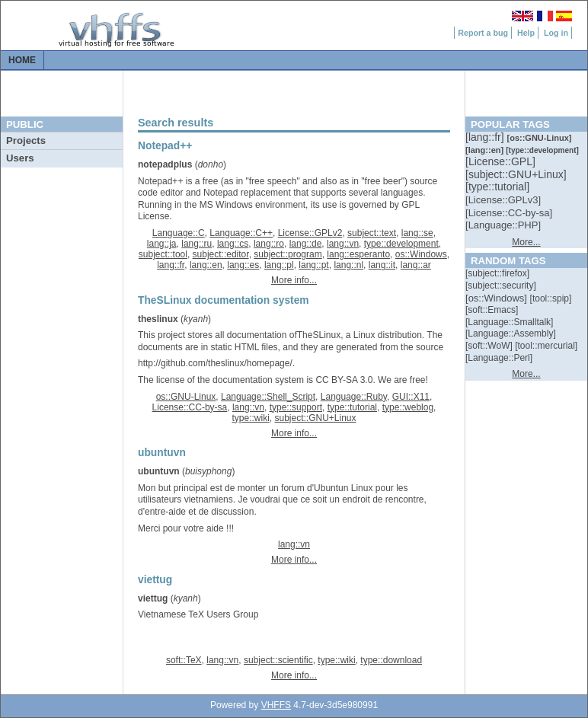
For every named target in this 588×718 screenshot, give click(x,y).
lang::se (417, 233)
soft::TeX (184, 660)
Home (22, 60)
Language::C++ (241, 233)
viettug (153, 598)
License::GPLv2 (310, 233)
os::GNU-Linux (186, 397)
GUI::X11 (411, 397)
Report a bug (483, 33)
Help (526, 33)
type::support (296, 407)
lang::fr (171, 265)
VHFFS (276, 705)
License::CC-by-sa (190, 407)
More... (526, 242)
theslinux (158, 319)
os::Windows (421, 254)
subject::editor (221, 254)
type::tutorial (352, 407)
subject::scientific (278, 660)
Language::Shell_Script (268, 397)
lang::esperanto (358, 254)
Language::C (179, 233)
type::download (391, 660)
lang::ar (416, 265)
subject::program (288, 254)
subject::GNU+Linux (315, 418)
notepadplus (165, 164)
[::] (486, 137)
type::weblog (408, 407)
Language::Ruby (354, 397)
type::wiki (250, 418)
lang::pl (279, 265)
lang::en (206, 265)
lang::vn (343, 244)
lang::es (243, 265)
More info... (294, 280)
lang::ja (162, 244)
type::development (401, 244)
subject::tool (163, 254)
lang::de (306, 244)
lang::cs (233, 244)
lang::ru (197, 244)
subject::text (372, 233)
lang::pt (313, 265)
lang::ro (269, 244)
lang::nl (348, 265)
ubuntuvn (159, 471)
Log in (556, 33)
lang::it (382, 265)
